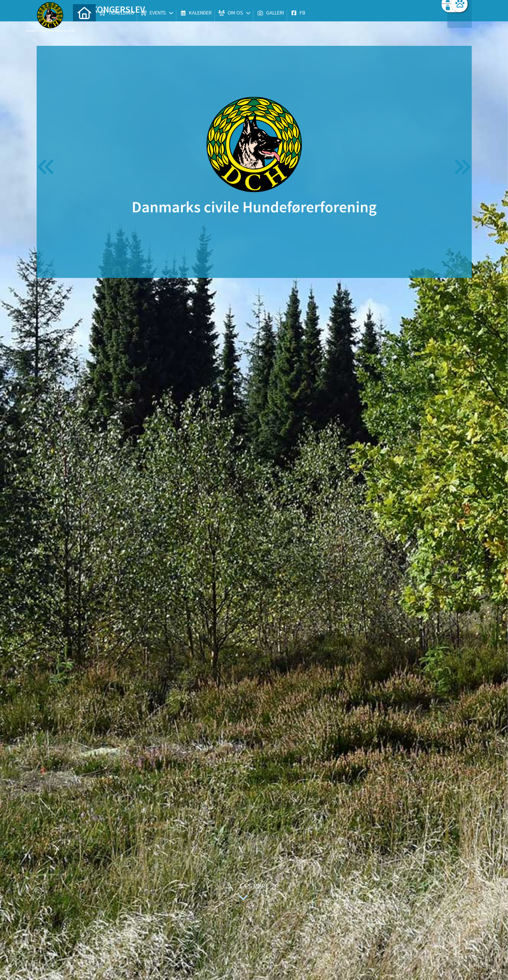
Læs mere (252, 893)
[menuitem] (84, 26)
